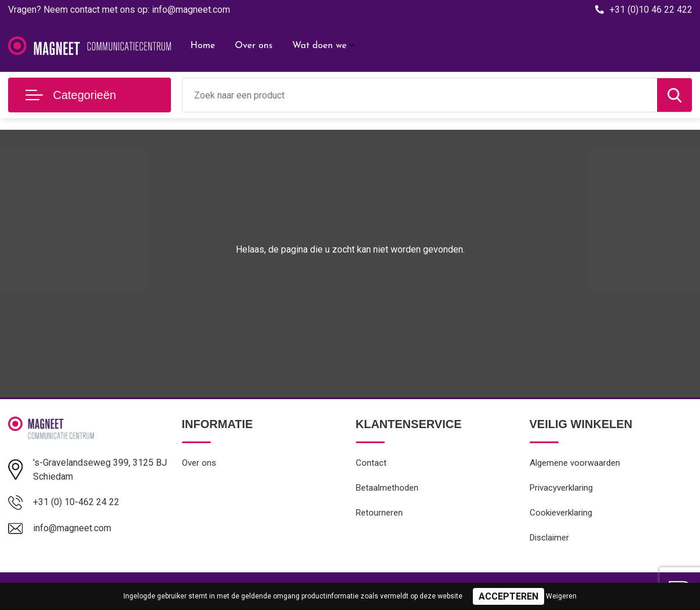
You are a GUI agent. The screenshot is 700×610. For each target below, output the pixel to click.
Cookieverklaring (561, 513)
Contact (371, 463)
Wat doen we (319, 46)
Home (203, 46)
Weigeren (561, 596)
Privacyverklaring (561, 488)
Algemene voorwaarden (575, 463)
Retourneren (379, 513)
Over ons (254, 46)
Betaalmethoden (387, 488)
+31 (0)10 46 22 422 (651, 10)
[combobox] (420, 95)
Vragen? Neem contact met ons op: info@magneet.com (119, 10)
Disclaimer (549, 538)
